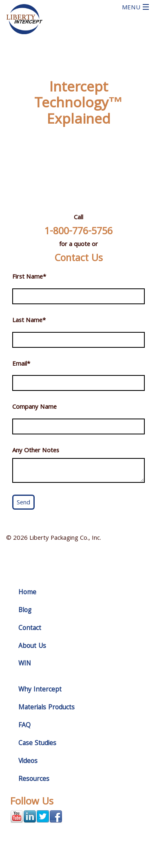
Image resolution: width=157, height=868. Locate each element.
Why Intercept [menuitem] (40, 690)
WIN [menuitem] (25, 664)
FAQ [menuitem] (24, 726)
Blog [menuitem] (25, 611)
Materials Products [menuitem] (46, 708)
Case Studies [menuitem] (37, 744)
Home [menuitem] (27, 593)
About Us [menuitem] (32, 647)
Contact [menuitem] (30, 629)
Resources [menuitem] (34, 780)
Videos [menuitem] (28, 762)
